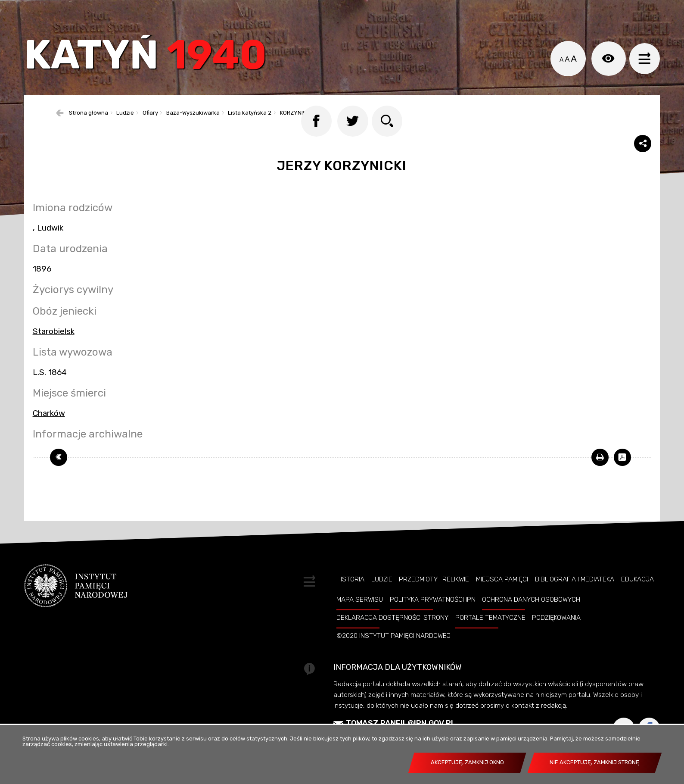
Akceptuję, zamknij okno (467, 762)
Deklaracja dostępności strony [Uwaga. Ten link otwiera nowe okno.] (392, 639)
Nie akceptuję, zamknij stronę (594, 762)
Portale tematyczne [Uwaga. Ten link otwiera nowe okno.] (490, 639)
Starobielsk (54, 353)
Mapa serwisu (360, 621)
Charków (49, 435)
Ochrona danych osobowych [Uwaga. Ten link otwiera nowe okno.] (531, 621)
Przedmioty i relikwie (434, 601)
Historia (350, 601)
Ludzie (382, 601)
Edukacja (637, 601)
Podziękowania (556, 639)
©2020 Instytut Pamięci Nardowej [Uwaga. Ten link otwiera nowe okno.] (393, 657)
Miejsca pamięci (502, 601)
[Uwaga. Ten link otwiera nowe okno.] (600, 479)
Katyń (155, 62)
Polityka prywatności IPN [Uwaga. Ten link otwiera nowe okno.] (433, 621)
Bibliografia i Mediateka (575, 601)
